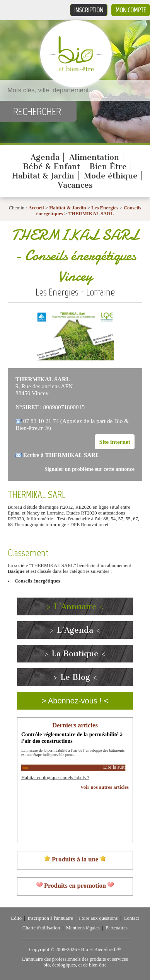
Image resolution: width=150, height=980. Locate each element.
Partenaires (117, 928)
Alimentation (94, 157)
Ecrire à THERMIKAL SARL (61, 455)
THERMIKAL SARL (91, 214)
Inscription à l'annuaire (50, 918)
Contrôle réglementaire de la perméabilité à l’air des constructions (72, 738)
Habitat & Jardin (43, 176)
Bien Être (108, 166)
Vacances (75, 185)
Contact (131, 918)
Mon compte (131, 10)
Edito (16, 918)
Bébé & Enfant (51, 166)
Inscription (89, 10)
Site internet (115, 442)
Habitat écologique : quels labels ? (55, 778)
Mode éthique (111, 176)
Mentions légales (83, 928)
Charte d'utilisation (41, 928)
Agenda (45, 157)
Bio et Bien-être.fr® (101, 949)
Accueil (36, 208)
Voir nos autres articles (105, 787)
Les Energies (105, 208)
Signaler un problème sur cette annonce (89, 469)
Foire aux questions (98, 918)
